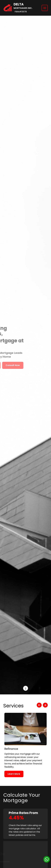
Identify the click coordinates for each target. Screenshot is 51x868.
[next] (45, 705)
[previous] (39, 705)
